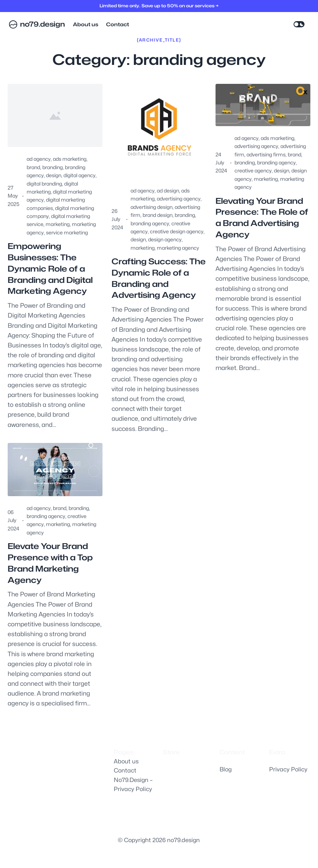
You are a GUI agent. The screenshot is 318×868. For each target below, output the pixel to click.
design (54, 175)
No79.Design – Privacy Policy (133, 785)
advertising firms (266, 154)
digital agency (79, 175)
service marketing (67, 232)
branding (53, 167)
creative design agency (177, 231)
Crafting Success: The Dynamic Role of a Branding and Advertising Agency (159, 278)
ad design (168, 190)
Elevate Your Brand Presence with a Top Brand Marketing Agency (50, 563)
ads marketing (70, 159)
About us (126, 761)
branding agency (150, 223)
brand (33, 167)
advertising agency (179, 198)
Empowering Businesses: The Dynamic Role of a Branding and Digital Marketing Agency (50, 268)
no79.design (42, 24)
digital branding (44, 184)
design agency (165, 239)
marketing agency (178, 248)
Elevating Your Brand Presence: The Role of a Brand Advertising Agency (262, 218)
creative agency (253, 170)
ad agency (39, 159)
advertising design (152, 207)
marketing (58, 224)
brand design (158, 215)
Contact (125, 770)
